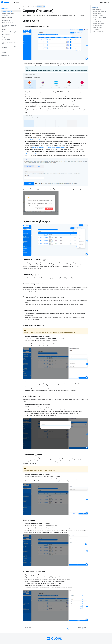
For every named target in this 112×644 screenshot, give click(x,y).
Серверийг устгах (97, 21)
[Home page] (24, 7)
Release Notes (5, 55)
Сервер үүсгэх (95, 7)
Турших (16, 2)
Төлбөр (4, 53)
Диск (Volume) (6, 20)
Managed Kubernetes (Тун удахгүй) (9, 47)
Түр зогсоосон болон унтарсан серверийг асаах (100, 18)
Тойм (3, 6)
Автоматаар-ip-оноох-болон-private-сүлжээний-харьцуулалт (48, 147)
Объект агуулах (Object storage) (9, 43)
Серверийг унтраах (97, 13)
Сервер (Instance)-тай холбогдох (8, 14)
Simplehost (5, 37)
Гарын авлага (5, 9)
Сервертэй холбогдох (35, 139)
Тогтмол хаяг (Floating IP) (9, 32)
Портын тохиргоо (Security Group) (10, 26)
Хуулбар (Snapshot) (8, 23)
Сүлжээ (4, 29)
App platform (6, 34)
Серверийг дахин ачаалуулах (99, 11)
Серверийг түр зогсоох (98, 15)
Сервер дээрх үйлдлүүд (97, 9)
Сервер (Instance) (7, 11)
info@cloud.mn (63, 70)
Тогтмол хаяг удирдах (98, 27)
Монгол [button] (103, 2)
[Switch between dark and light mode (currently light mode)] (109, 2)
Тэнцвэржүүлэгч (7, 39)
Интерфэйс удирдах (97, 25)
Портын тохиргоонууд (31, 153)
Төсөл (4, 50)
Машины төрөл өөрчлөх (98, 23)
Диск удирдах (96, 29)
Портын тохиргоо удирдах (99, 31)
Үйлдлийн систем (7, 18)
